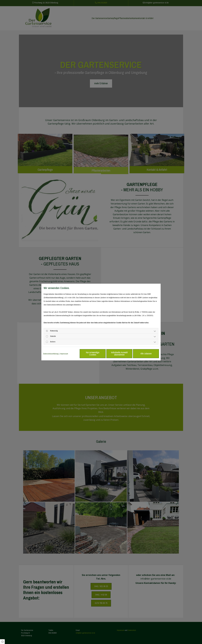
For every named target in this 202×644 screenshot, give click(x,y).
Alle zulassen (146, 353)
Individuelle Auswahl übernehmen (119, 353)
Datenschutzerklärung (51, 354)
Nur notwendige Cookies (93, 353)
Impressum (64, 354)
